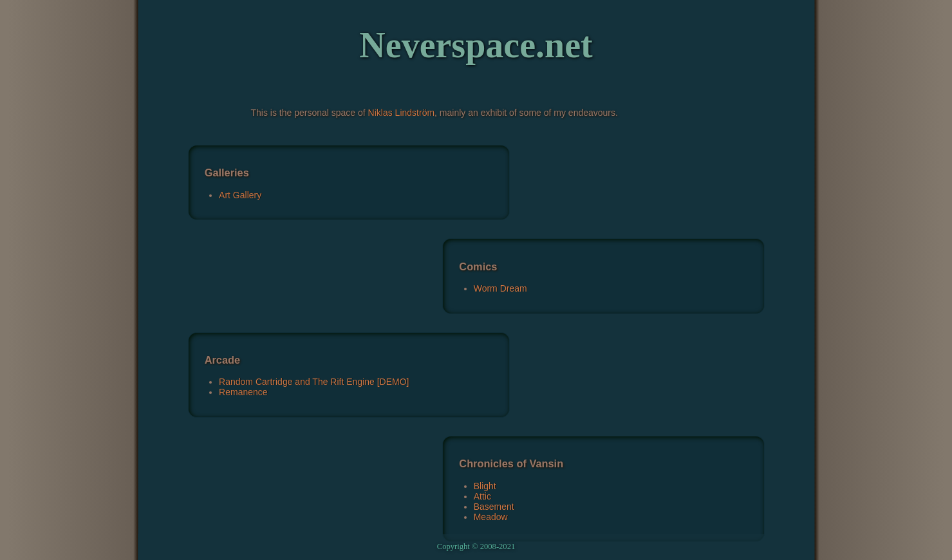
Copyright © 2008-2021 (476, 546)
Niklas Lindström (401, 113)
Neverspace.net (476, 45)
